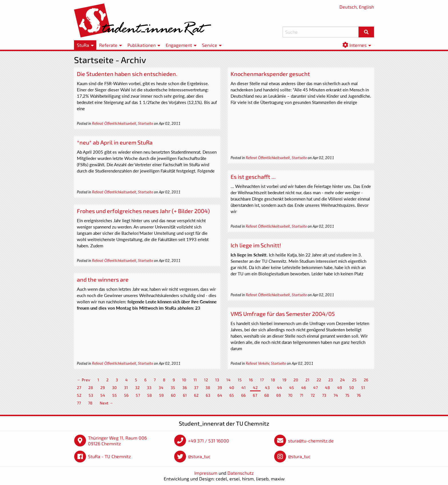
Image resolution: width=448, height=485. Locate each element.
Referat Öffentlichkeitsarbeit (114, 123)
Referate (108, 45)
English (366, 7)
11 (195, 380)
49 (340, 387)
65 (232, 395)
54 (103, 395)
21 (307, 380)
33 (149, 387)
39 (220, 387)
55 (115, 395)
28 (91, 387)
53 (91, 395)
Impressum (206, 473)
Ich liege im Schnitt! (256, 245)
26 (366, 380)
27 (79, 387)
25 (354, 380)
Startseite (146, 123)
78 (90, 403)
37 (196, 387)
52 (79, 395)
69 (279, 395)
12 (206, 380)
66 (243, 395)
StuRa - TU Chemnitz (109, 456)
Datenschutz (241, 473)
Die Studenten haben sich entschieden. (127, 74)
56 (126, 395)
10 (184, 380)
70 (290, 395)
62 (196, 395)
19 (284, 380)
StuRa (83, 45)
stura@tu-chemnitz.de (311, 441)
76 (359, 395)
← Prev (84, 380)
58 (150, 395)
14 (228, 380)
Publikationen (142, 45)
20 (296, 380)
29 (103, 387)
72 (313, 395)
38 (208, 387)
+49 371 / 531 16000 (209, 441)
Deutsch (348, 7)
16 (251, 380)
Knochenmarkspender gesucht (270, 74)
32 (137, 387)
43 (267, 387)
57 (138, 395)
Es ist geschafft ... (253, 177)
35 (173, 387)
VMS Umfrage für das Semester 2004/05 (283, 314)
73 (324, 395)
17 (262, 380)
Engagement (179, 45)
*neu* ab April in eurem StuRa (115, 142)
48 (327, 387)
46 (304, 387)
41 (244, 387)
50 (352, 387)
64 (220, 395)
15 (240, 380)
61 (185, 395)
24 (342, 380)
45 (292, 387)
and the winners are (103, 279)
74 (336, 395)
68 (267, 395)
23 (331, 380)
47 (315, 387)
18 (273, 380)
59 (161, 395)
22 (319, 380)
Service (210, 45)
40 (232, 387)
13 (217, 380)
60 (173, 395)
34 (161, 387)
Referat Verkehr (257, 363)
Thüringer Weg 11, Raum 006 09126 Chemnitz (117, 441)
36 (185, 387)
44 (279, 387)
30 (114, 387)
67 (255, 395)
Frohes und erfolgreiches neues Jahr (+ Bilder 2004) (143, 211)
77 (79, 403)
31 (126, 387)
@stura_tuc (199, 456)
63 (208, 395)
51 (363, 387)
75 (347, 395)
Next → (106, 403)
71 (302, 395)
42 (255, 387)
